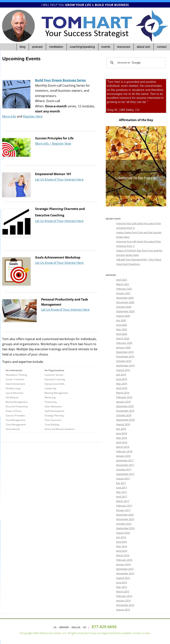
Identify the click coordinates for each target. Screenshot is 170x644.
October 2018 (124, 415)
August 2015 (123, 578)
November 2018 (125, 411)
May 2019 (122, 384)
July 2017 (121, 483)
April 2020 (122, 334)
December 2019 (125, 352)
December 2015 (125, 569)
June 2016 (122, 542)
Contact (162, 47)
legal (105, 633)
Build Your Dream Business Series (60, 80)
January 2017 (123, 510)
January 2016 (123, 564)
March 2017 (123, 501)
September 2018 (125, 420)
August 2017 (123, 478)
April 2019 (122, 388)
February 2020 (124, 343)
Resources (124, 47)
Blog (22, 47)
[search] (135, 63)
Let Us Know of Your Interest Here (59, 179)
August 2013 (123, 610)
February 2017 (124, 506)
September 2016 (125, 528)
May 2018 (122, 438)
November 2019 (125, 356)
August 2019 (123, 370)
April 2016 (122, 551)
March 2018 (123, 447)
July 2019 (121, 375)
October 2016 (124, 524)
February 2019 (124, 397)
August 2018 (123, 424)
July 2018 (121, 429)
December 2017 (125, 460)
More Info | (44, 143)
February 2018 (124, 451)
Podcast (37, 47)
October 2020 (124, 307)
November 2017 (125, 465)
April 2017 (122, 497)
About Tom (143, 47)
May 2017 (122, 492)
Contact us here (141, 633)
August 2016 (123, 533)
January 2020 (123, 347)
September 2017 (125, 474)
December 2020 (125, 298)
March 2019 (123, 393)
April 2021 (122, 280)
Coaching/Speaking (82, 47)
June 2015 (122, 582)
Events (106, 47)
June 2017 (122, 488)
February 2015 (124, 596)
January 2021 (123, 293)
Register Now (62, 143)
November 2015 (125, 573)
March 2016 (123, 555)
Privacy (93, 633)
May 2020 (122, 329)
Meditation (56, 47)
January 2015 (123, 601)
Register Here (33, 116)
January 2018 (123, 456)
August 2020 (123, 316)
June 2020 (122, 325)
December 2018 (125, 406)
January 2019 (123, 402)
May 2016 (122, 546)
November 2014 (125, 605)
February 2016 (124, 560)
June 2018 (122, 433)
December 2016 (125, 515)
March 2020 (123, 338)
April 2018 (122, 442)
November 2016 (125, 519)
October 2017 (124, 469)
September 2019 (125, 365)
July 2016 (121, 537)
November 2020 (125, 302)
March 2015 (123, 591)
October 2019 (124, 361)
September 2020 (125, 311)
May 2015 (122, 587)
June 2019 (122, 379)
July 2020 (121, 320)
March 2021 (123, 284)
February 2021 (124, 289)
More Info (9, 116)
